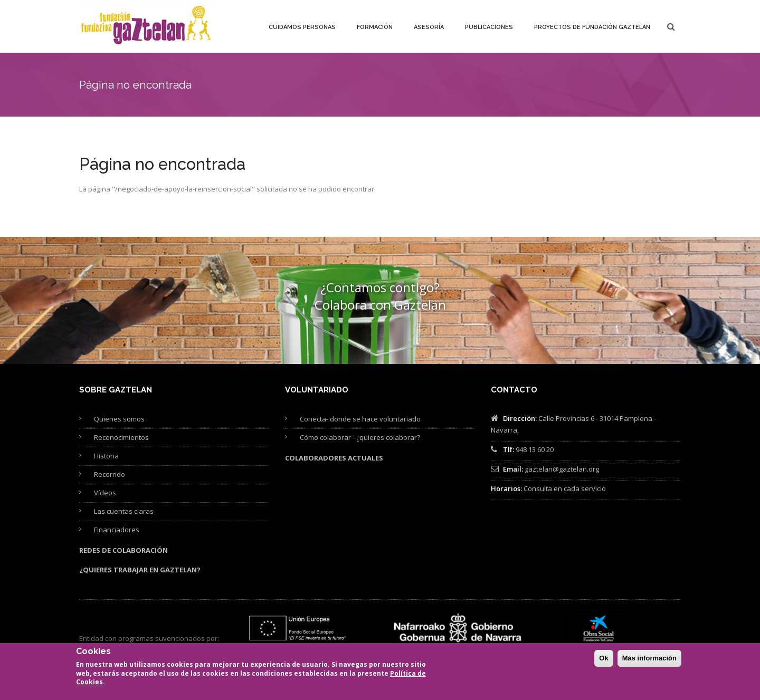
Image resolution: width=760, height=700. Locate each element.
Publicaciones (489, 27)
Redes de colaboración (123, 550)
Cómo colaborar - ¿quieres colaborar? (360, 437)
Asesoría (429, 27)
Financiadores (117, 530)
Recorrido (110, 474)
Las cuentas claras (124, 511)
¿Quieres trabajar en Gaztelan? (140, 570)
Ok (604, 663)
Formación (375, 27)
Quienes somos (119, 419)
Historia (106, 456)
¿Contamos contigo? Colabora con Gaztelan (380, 296)
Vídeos (105, 493)
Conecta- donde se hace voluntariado (360, 419)
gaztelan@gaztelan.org (562, 469)
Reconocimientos (121, 437)
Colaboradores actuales (334, 458)
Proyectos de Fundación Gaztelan (592, 27)
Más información (649, 663)
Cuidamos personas (302, 27)
